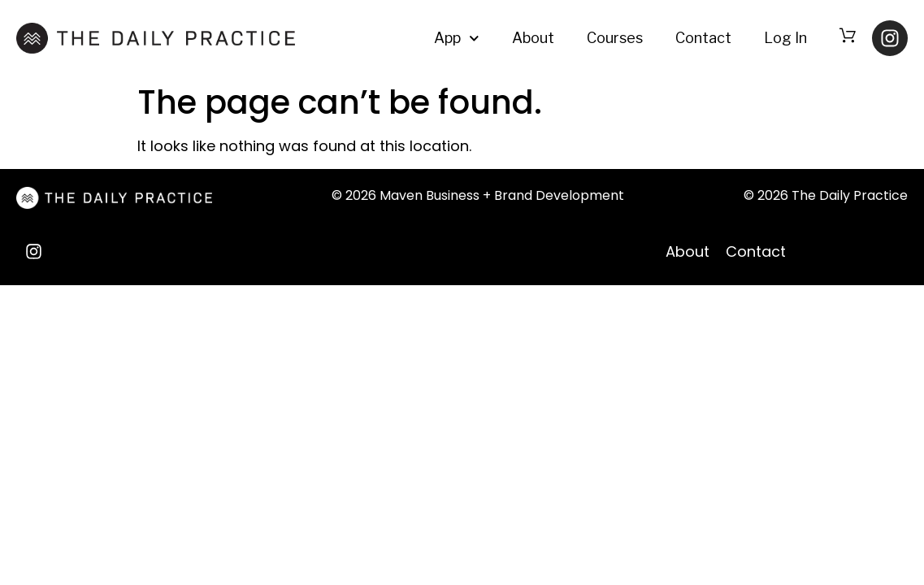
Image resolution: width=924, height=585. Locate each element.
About (533, 38)
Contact (703, 38)
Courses (615, 38)
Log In (785, 38)
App (457, 39)
